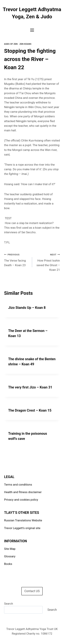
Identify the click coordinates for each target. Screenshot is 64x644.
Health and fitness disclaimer (23, 492)
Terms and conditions (18, 485)
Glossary (10, 556)
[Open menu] (32, 30)
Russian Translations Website (23, 520)
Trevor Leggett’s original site (22, 528)
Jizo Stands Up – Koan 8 (27, 308)
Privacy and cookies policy (21, 500)
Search (9, 604)
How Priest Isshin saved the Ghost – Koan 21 (48, 262)
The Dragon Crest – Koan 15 (30, 410)
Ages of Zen (11, 44)
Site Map (10, 549)
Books (8, 564)
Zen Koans (25, 44)
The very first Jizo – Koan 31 (30, 387)
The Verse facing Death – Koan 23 (17, 259)
